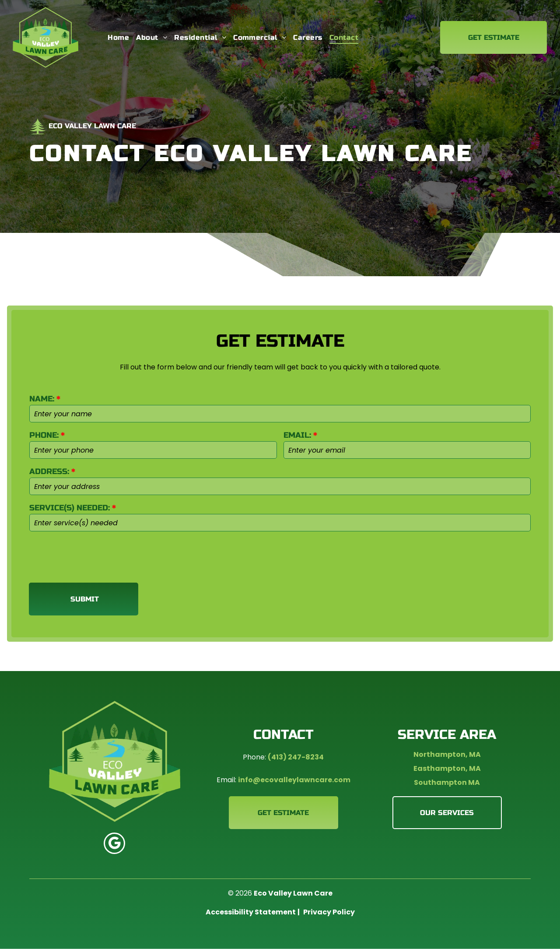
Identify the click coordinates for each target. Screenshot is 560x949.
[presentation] (96, 556)
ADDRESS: (49, 471)
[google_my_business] (114, 844)
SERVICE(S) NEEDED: (70, 508)
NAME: (42, 399)
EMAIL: (297, 435)
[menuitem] (118, 37)
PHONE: (44, 435)
